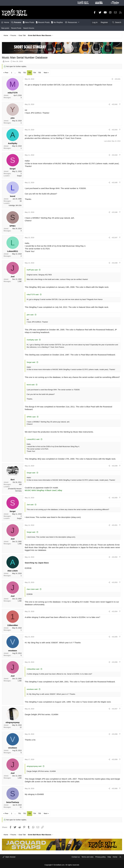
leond (13, 196)
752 (25, 73)
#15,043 (115, 130)
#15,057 (115, 709)
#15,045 (115, 183)
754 (35, 73)
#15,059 (115, 759)
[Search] (117, 22)
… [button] (15, 73)
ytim (13, 118)
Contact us (76, 857)
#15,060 (115, 789)
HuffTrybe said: (32, 270)
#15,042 (115, 104)
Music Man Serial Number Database (25, 58)
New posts (5, 28)
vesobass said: (32, 689)
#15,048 (115, 263)
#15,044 (115, 155)
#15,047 (115, 238)
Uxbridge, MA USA (15, 205)
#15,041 (118, 79)
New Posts (29, 22)
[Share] (112, 79)
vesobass (13, 651)
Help (109, 857)
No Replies (57, 22)
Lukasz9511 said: (33, 439)
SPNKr (13, 226)
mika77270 (13, 93)
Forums (18, 22)
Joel (13, 276)
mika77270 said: (33, 294)
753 (30, 73)
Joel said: (30, 505)
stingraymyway (13, 722)
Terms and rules (87, 857)
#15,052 (115, 557)
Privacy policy (100, 857)
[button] (79, 22)
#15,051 (115, 525)
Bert (13, 480)
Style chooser (10, 857)
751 (20, 73)
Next (45, 73)
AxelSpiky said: (32, 340)
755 (39, 73)
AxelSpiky (13, 143)
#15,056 (115, 662)
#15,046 (115, 212)
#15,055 (115, 637)
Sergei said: (31, 362)
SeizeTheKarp (13, 802)
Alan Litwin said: (33, 589)
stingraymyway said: (34, 766)
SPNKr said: (31, 417)
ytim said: (30, 315)
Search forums (29, 28)
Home (7, 22)
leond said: (31, 385)
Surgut (19, 176)
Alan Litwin (13, 571)
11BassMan (13, 625)
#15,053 (115, 582)
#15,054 (115, 611)
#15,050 (115, 498)
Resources (73, 22)
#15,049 (115, 466)
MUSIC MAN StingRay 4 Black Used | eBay (43, 490)
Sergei (13, 169)
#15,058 (115, 734)
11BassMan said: (33, 669)
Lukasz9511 (13, 251)
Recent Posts (43, 22)
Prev (7, 73)
